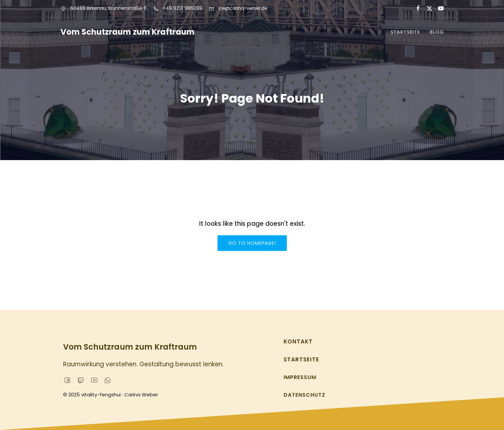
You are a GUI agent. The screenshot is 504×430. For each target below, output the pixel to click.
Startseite (405, 32)
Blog (437, 32)
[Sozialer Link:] (415, 8)
